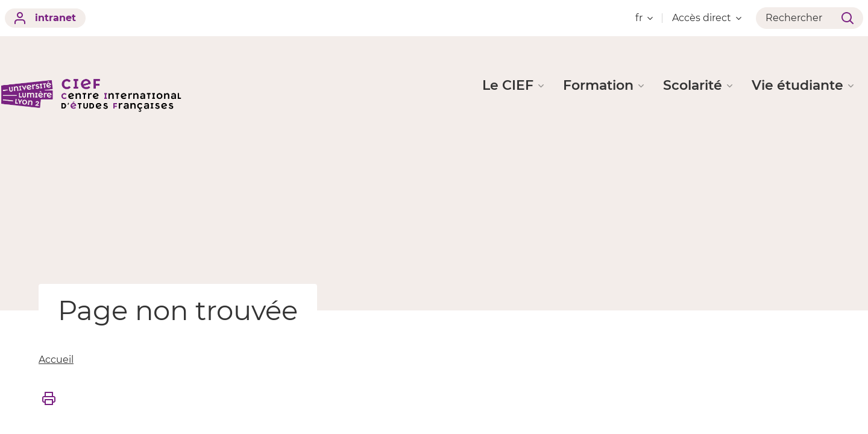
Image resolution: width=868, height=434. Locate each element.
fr (644, 18)
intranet (45, 18)
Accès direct (707, 18)
